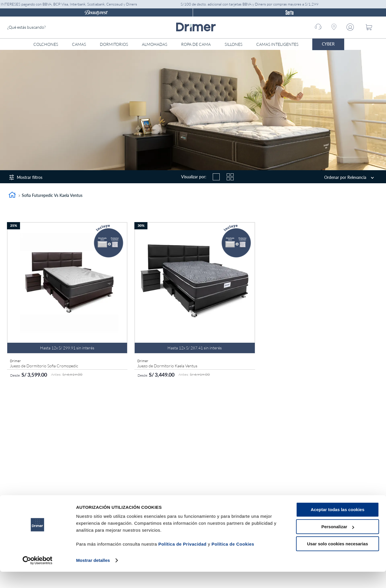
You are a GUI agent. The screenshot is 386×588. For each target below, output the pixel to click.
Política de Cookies (233, 561)
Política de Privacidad (182, 561)
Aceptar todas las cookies (337, 526)
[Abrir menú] (356, 44)
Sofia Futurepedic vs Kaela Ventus (52, 195)
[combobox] (51, 27)
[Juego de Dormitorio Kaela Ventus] (195, 301)
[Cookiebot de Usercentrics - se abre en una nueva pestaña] (38, 577)
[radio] (216, 177)
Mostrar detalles (93, 577)
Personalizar (338, 543)
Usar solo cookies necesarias (338, 560)
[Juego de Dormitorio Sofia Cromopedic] (67, 301)
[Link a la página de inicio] (12, 196)
